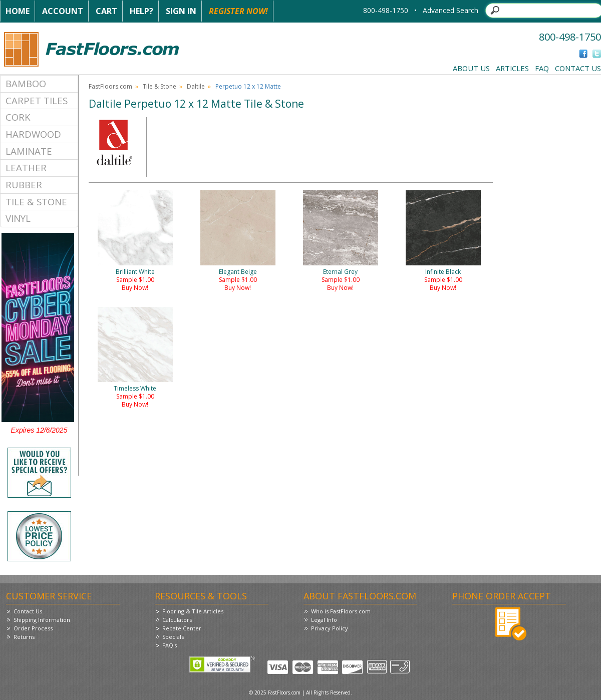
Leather (26, 167)
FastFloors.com (110, 86)
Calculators (177, 620)
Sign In (181, 11)
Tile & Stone (36, 202)
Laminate (29, 151)
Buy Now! (135, 288)
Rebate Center (182, 628)
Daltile (196, 86)
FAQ (542, 68)
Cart (106, 11)
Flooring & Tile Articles (193, 611)
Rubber (24, 185)
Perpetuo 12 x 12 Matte (248, 86)
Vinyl (18, 218)
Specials (173, 637)
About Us (471, 68)
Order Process (33, 628)
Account (63, 11)
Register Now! (238, 11)
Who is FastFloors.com (341, 611)
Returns (24, 637)
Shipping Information (42, 620)
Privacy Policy (330, 628)
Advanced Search (450, 10)
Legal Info (324, 620)
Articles (512, 68)
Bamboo (26, 83)
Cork (18, 117)
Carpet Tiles (37, 100)
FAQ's (170, 645)
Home (18, 11)
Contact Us (578, 68)
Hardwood (33, 134)
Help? (141, 11)
